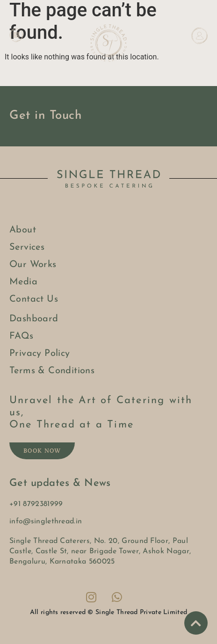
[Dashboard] (199, 36)
